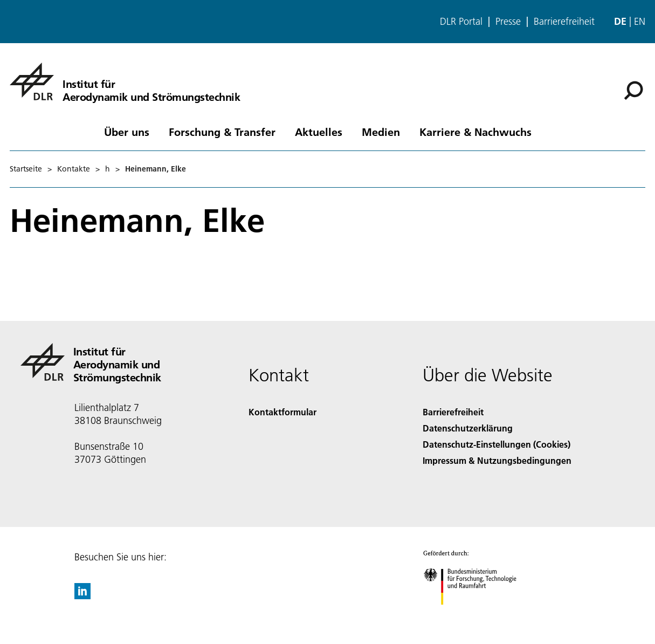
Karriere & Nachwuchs (475, 132)
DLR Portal (461, 22)
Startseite (26, 169)
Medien (381, 132)
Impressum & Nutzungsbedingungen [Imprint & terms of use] (497, 460)
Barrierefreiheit (564, 22)
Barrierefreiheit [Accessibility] (453, 412)
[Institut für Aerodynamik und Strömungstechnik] (125, 81)
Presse (508, 22)
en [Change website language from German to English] (640, 21)
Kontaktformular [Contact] (282, 412)
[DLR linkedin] (82, 596)
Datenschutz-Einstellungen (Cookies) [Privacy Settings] (497, 444)
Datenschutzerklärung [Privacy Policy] (468, 428)
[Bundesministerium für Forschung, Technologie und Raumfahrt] (476, 614)
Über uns (127, 132)
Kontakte (74, 169)
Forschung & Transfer (222, 132)
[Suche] (633, 91)
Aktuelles (319, 132)
